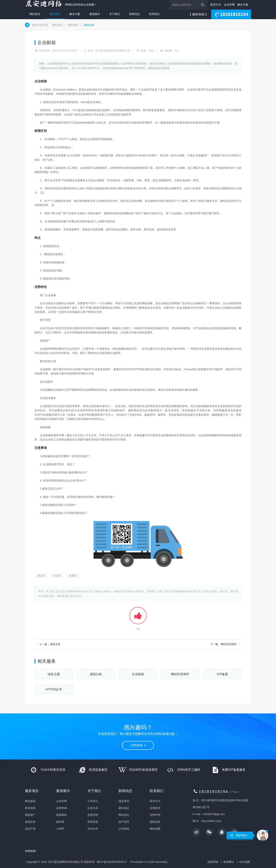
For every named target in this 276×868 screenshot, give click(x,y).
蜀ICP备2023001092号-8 (112, 862)
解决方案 (243, 5)
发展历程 (93, 815)
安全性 (57, 576)
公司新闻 (124, 829)
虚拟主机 (96, 674)
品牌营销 (62, 808)
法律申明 (155, 815)
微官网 (60, 822)
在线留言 (155, 808)
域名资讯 (124, 801)
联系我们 (154, 14)
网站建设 (30, 801)
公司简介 (93, 801)
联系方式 (216, 5)
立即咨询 (138, 745)
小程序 (60, 829)
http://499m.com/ (211, 821)
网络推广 (30, 815)
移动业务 (30, 808)
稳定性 (41, 576)
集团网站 (62, 815)
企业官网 (229, 5)
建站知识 (124, 808)
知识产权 (30, 829)
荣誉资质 (93, 822)
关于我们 (115, 14)
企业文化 (93, 808)
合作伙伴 (93, 829)
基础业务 (89, 25)
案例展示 (95, 14)
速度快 (73, 576)
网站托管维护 (180, 674)
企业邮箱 (138, 674)
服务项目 (55, 14)
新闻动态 (135, 14)
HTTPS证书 (54, 690)
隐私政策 (155, 822)
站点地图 (245, 862)
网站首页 (35, 14)
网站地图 (155, 829)
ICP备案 (222, 674)
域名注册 (54, 674)
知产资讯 (124, 822)
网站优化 (124, 815)
